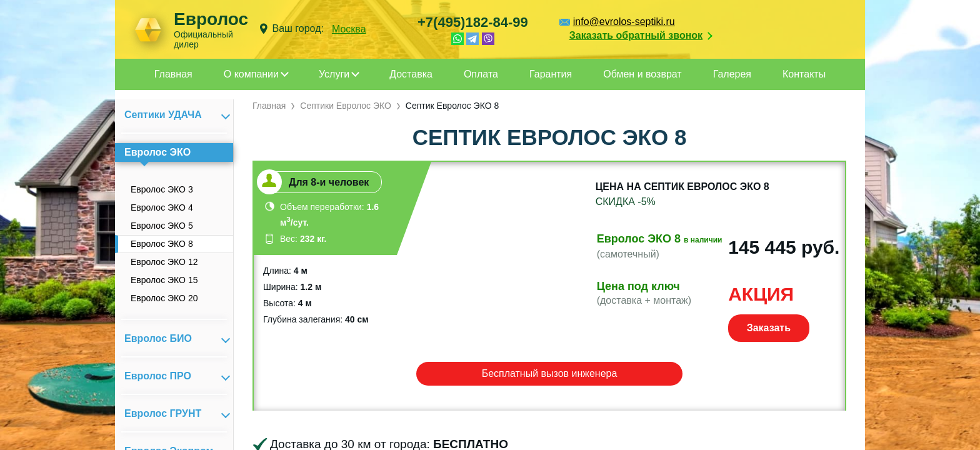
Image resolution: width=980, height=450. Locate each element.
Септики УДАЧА (163, 115)
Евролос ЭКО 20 (164, 298)
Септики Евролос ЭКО (346, 106)
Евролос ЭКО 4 (162, 207)
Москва (349, 29)
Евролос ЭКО (157, 152)
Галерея (732, 74)
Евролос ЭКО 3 (162, 189)
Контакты (804, 74)
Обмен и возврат (642, 74)
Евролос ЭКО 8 (162, 244)
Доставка (411, 74)
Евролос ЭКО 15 (164, 280)
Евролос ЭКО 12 (164, 262)
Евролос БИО (158, 338)
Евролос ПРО (158, 376)
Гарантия (551, 74)
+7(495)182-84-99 (473, 22)
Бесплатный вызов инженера (550, 373)
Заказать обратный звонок (636, 35)
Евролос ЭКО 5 (162, 226)
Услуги (334, 74)
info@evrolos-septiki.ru (624, 22)
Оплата (481, 74)
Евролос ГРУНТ (163, 413)
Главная (173, 74)
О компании (251, 74)
